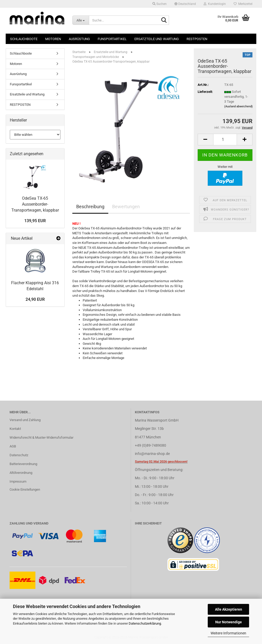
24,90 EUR (35, 299)
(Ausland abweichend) (238, 106)
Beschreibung (90, 207)
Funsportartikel (112, 39)
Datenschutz (19, 455)
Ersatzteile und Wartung (157, 39)
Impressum (18, 481)
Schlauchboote (24, 39)
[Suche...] (81, 20)
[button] (185, 4)
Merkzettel (243, 4)
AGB (13, 446)
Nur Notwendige (229, 622)
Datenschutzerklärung (145, 623)
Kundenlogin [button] (215, 4)
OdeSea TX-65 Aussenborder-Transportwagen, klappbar (35, 204)
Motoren (53, 39)
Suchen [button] (160, 4)
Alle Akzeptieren (229, 609)
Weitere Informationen (228, 633)
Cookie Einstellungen (25, 489)
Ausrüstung (79, 39)
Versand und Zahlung (25, 420)
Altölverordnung (21, 473)
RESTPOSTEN (197, 39)
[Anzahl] (225, 140)
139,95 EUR (35, 221)
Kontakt (15, 429)
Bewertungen (126, 207)
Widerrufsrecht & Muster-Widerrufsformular (41, 437)
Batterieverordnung (23, 464)
